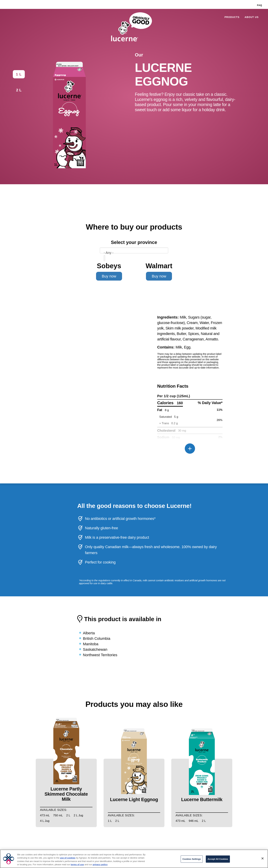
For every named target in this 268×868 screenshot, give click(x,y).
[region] (134, 859)
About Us (252, 17)
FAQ (260, 5)
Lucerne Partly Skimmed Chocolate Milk (66, 794)
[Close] (263, 858)
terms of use (77, 864)
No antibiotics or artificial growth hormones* (120, 519)
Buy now (109, 276)
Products (232, 17)
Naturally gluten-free (101, 528)
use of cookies (68, 858)
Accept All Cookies (218, 859)
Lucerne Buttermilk (202, 800)
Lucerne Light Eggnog (134, 800)
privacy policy (100, 864)
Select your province (134, 242)
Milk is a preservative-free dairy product (117, 537)
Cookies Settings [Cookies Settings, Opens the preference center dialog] (192, 859)
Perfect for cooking (100, 562)
